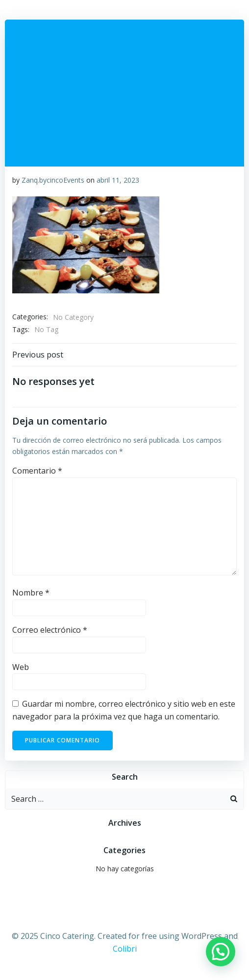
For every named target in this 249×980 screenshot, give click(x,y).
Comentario (37, 471)
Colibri (125, 949)
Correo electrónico (50, 630)
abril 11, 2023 (118, 180)
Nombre (31, 593)
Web (21, 667)
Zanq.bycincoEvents (53, 180)
